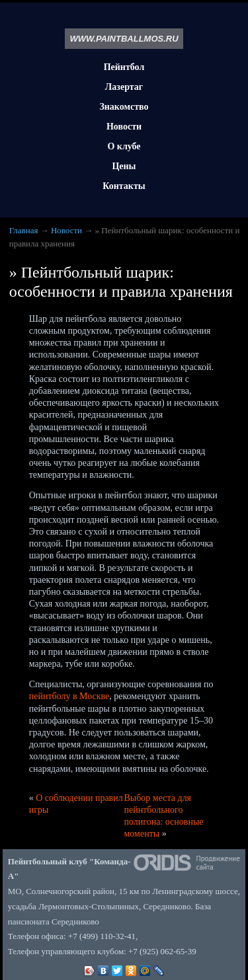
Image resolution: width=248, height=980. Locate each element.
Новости (124, 127)
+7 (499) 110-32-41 (102, 936)
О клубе (124, 146)
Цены (124, 166)
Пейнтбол (124, 67)
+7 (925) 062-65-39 (162, 951)
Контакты (124, 186)
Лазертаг (124, 87)
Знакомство (124, 107)
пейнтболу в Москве (69, 696)
